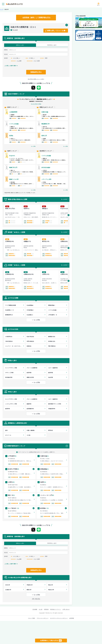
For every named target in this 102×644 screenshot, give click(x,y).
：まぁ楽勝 (15, 61)
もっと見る (33, 146)
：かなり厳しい (14, 58)
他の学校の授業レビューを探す (36, 79)
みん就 (41, 609)
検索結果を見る (36, 72)
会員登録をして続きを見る (51, 641)
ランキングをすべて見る (36, 104)
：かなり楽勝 (32, 61)
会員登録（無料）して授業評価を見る (36, 18)
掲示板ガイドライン (56, 609)
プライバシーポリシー (43, 618)
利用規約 (46, 609)
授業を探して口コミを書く (57, 31)
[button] (69, 215)
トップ (2, 9)
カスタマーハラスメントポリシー (59, 618)
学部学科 (52, 45)
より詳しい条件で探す (10, 66)
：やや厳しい (29, 58)
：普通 (43, 58)
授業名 (20, 45)
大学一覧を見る (36, 599)
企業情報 (72, 618)
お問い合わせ (66, 609)
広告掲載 (35, 609)
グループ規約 (32, 618)
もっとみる (64, 199)
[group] (13, 215)
